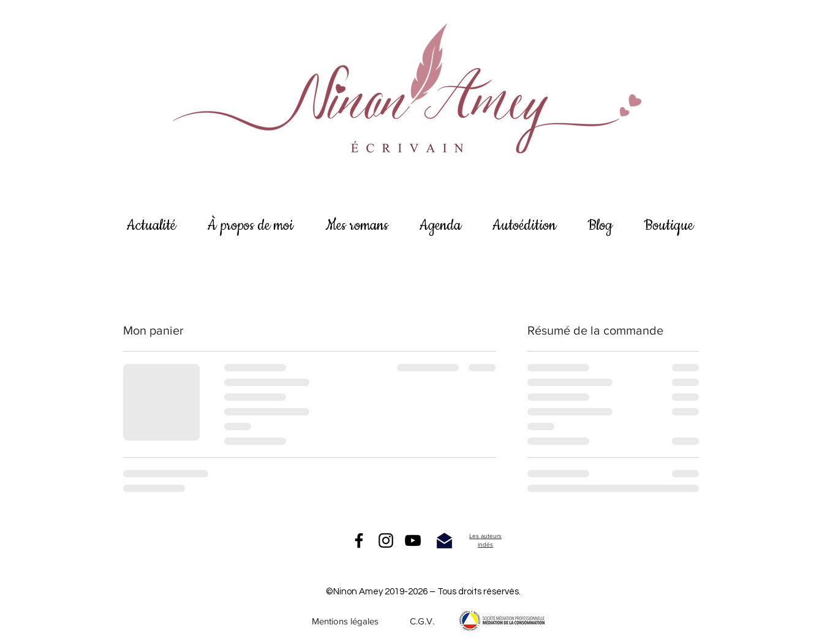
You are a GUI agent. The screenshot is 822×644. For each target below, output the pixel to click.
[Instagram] (386, 540)
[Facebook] (359, 540)
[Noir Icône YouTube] (413, 540)
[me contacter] (444, 540)
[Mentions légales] (345, 621)
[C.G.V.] (422, 621)
